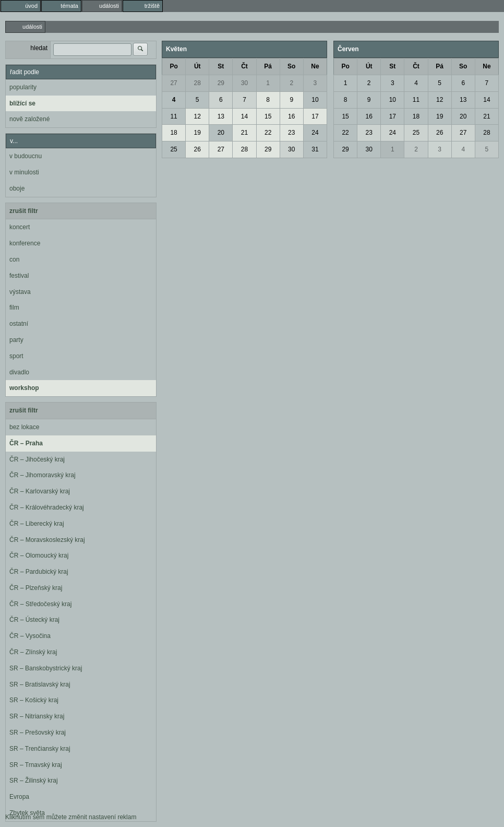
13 (221, 116)
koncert (20, 227)
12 (197, 116)
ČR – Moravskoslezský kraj (47, 540)
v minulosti (24, 172)
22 (268, 133)
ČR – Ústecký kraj (34, 620)
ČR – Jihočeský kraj (37, 459)
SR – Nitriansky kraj (37, 716)
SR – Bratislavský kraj (40, 684)
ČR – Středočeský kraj (40, 604)
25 (173, 149)
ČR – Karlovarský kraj (40, 491)
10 (315, 100)
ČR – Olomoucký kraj (39, 556)
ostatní (19, 324)
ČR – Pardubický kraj (39, 572)
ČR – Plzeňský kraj (36, 588)
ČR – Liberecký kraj (37, 524)
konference (25, 243)
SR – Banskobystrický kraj (46, 668)
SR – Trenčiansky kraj (40, 749)
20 (221, 133)
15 (268, 116)
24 (315, 133)
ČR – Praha (26, 443)
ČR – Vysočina (30, 636)
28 (197, 83)
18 (173, 133)
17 (315, 116)
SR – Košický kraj (34, 700)
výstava (20, 292)
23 (291, 133)
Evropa (19, 797)
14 (244, 116)
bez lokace (24, 427)
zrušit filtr (24, 211)
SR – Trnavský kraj (36, 765)
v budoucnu (26, 156)
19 (197, 133)
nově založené (29, 119)
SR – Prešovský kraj (38, 733)
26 (197, 149)
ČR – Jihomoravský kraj (43, 475)
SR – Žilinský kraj (34, 781)
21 (244, 133)
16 (291, 116)
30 (244, 83)
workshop (24, 388)
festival (19, 276)
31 (315, 149)
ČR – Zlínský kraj (33, 652)
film (14, 308)
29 (221, 83)
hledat (39, 48)
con (14, 259)
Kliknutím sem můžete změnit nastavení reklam (71, 817)
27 (173, 83)
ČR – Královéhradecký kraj (47, 507)
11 (173, 116)
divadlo (19, 372)
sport (16, 356)
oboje (17, 188)
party (16, 340)
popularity (23, 87)
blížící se (22, 103)
